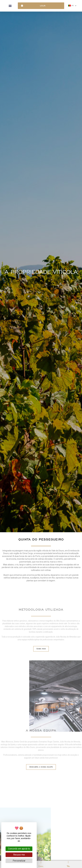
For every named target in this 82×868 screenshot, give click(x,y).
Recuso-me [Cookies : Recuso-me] (19, 855)
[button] (10, 6)
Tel (68, 866)
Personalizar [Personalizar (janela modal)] (19, 861)
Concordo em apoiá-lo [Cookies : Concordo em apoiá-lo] (19, 849)
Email (41, 866)
